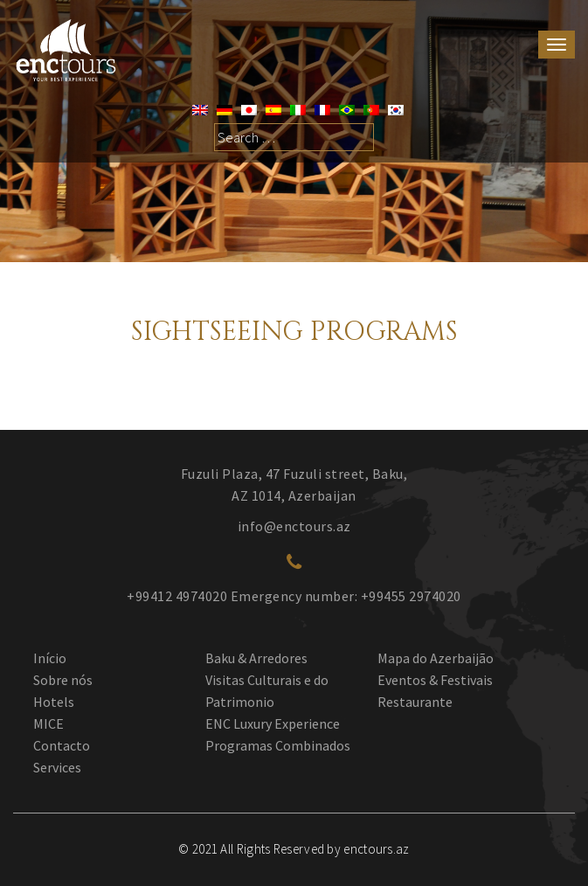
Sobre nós (63, 680)
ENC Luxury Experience (273, 723)
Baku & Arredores (256, 658)
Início (50, 658)
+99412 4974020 (177, 596)
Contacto (62, 745)
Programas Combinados (278, 745)
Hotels (54, 702)
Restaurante (415, 702)
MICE (48, 723)
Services (57, 767)
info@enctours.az (294, 526)
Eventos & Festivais (435, 680)
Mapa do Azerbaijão (436, 658)
